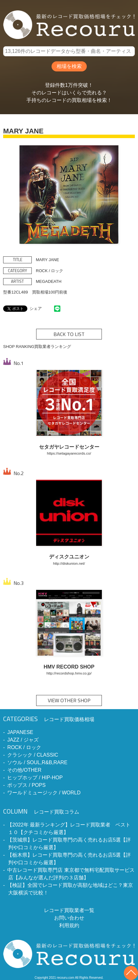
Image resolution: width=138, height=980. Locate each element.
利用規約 (69, 925)
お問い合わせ (69, 918)
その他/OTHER (24, 770)
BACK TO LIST (69, 334)
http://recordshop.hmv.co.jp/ (69, 673)
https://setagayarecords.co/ (69, 453)
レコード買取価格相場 (49, 719)
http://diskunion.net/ (69, 563)
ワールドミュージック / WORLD (44, 793)
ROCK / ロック (24, 747)
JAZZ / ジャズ (23, 740)
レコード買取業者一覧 (69, 910)
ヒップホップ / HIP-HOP (35, 778)
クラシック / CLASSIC (33, 755)
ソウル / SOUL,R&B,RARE (37, 762)
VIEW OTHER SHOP (69, 700)
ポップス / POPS (26, 785)
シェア (36, 308)
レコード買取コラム (41, 812)
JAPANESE (20, 732)
